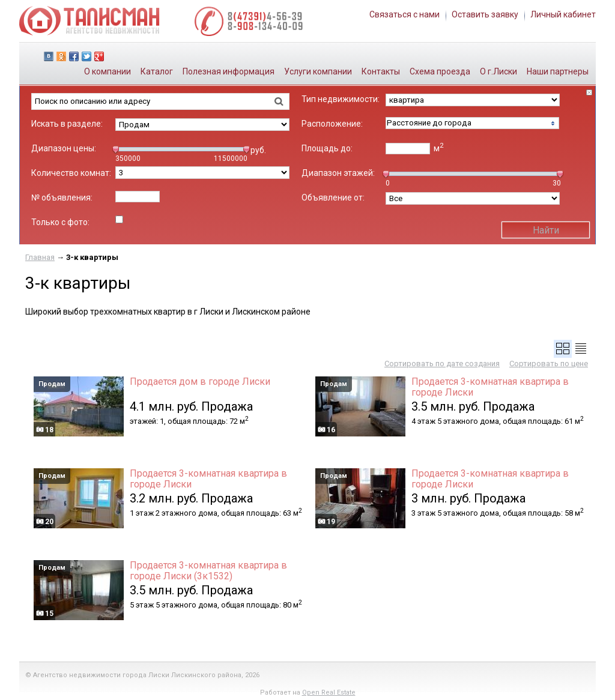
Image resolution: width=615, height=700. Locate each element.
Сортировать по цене (549, 364)
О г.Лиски (498, 71)
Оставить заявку (485, 14)
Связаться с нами (404, 14)
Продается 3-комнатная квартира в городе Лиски (490, 387)
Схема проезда (440, 71)
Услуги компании (318, 71)
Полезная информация (229, 71)
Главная (40, 257)
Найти (546, 230)
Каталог (157, 71)
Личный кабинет (563, 14)
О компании (108, 71)
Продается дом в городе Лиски (200, 382)
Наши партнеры (558, 71)
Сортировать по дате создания (442, 364)
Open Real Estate (329, 692)
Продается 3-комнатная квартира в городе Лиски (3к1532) (208, 571)
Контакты (381, 71)
